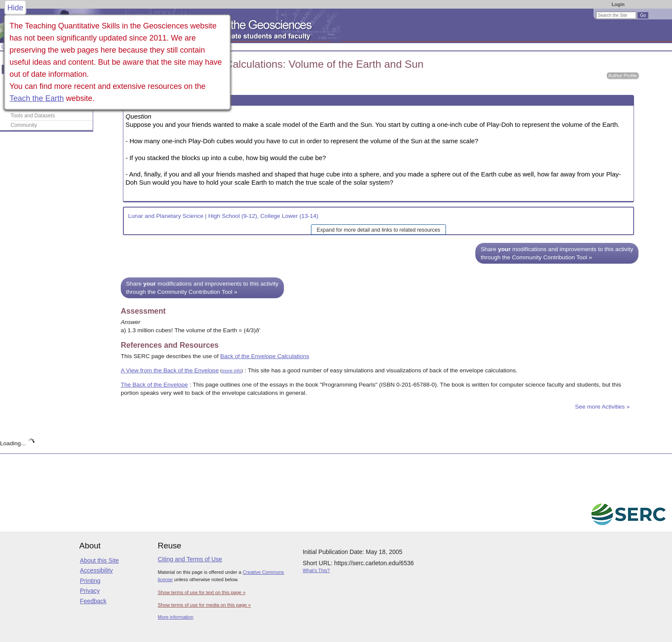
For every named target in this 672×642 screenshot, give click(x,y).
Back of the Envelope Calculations (264, 356)
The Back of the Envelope (154, 385)
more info (232, 371)
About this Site (99, 560)
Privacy (90, 591)
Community (24, 125)
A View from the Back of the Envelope (170, 370)
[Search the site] (616, 15)
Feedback (93, 601)
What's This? (316, 570)
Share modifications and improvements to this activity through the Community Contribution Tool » (557, 253)
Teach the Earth (37, 98)
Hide (15, 8)
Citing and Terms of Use (190, 559)
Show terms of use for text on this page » (202, 592)
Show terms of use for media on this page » (204, 605)
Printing (90, 581)
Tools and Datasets (33, 116)
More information (176, 617)
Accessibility (96, 570)
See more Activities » (602, 407)
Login (618, 4)
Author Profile (623, 76)
